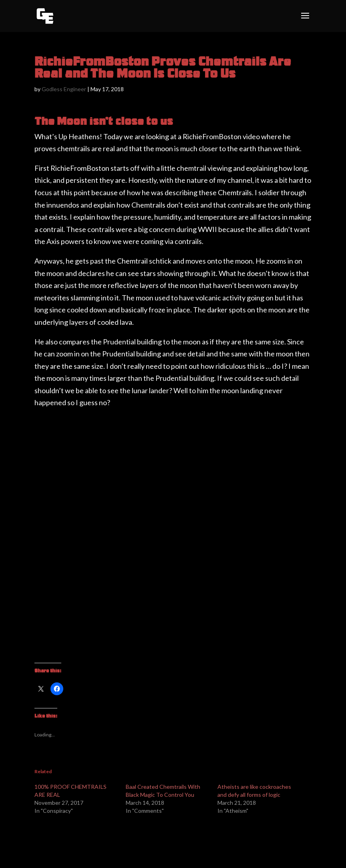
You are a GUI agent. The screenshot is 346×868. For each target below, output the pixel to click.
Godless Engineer (64, 89)
